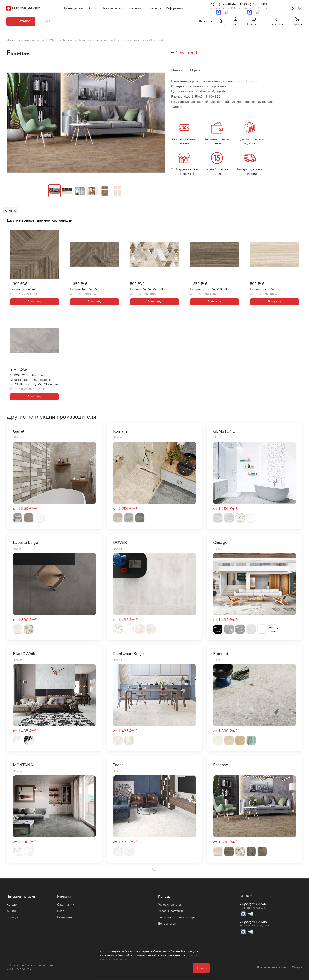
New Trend (186, 53)
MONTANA (23, 765)
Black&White (25, 654)
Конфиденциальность (271, 967)
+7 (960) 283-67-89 (253, 6)
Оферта (297, 967)
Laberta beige (26, 543)
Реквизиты (65, 917)
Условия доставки (171, 911)
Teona (118, 765)
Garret (19, 431)
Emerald (221, 654)
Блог (60, 911)
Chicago (220, 543)
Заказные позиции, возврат (177, 917)
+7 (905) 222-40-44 (222, 6)
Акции (11, 911)
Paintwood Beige (128, 654)
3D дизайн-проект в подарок (250, 141)
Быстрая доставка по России (250, 172)
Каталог (12, 905)
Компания (65, 897)
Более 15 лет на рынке (217, 172)
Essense (221, 765)
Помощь (164, 897)
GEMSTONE (224, 431)
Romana (120, 431)
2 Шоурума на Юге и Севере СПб (184, 172)
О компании (66, 905)
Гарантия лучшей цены (217, 141)
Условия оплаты (169, 905)
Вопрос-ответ (168, 924)
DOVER (120, 543)
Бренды (12, 917)
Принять (201, 968)
